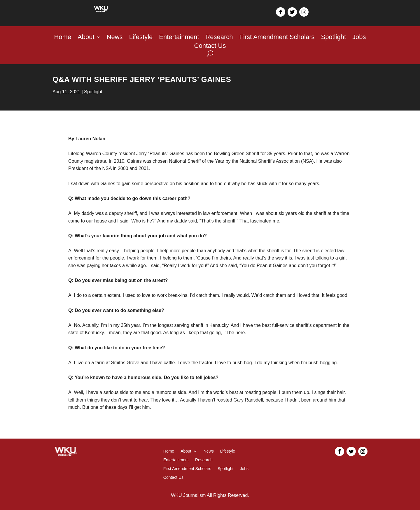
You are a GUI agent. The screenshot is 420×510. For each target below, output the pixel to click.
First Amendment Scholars (277, 38)
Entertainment (179, 38)
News (115, 38)
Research (219, 38)
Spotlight (333, 38)
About (86, 38)
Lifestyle (141, 38)
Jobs (359, 38)
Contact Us (210, 47)
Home (63, 38)
